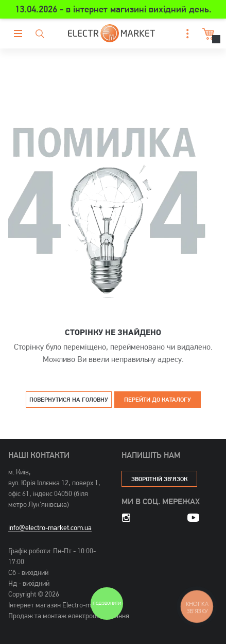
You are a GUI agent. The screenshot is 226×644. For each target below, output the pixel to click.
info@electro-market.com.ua (50, 527)
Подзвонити (107, 604)
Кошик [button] (207, 34)
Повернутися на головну (69, 399)
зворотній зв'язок (159, 479)
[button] (185, 34)
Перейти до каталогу (158, 399)
